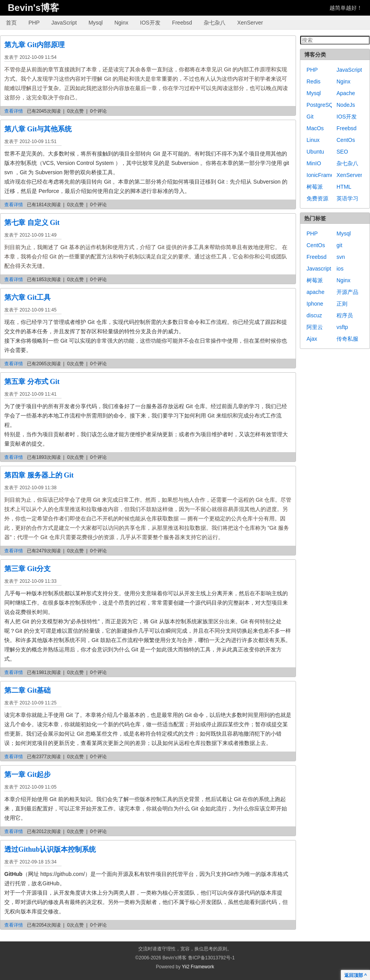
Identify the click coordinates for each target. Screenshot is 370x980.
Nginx (122, 23)
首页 (11, 23)
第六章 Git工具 (28, 297)
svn (341, 257)
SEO (342, 152)
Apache (346, 93)
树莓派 (315, 187)
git (339, 245)
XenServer (250, 23)
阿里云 (315, 327)
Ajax (312, 339)
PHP (34, 23)
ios (340, 269)
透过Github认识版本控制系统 (50, 849)
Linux (313, 140)
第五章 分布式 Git (32, 382)
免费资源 (317, 198)
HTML (344, 187)
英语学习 (347, 198)
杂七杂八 (215, 23)
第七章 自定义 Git (32, 223)
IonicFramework (326, 175)
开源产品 (347, 292)
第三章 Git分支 (28, 569)
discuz (314, 315)
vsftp (342, 327)
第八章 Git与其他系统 (38, 129)
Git (310, 117)
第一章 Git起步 (28, 775)
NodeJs (346, 105)
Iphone (315, 304)
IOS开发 (150, 23)
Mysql (96, 23)
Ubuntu (315, 152)
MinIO (314, 163)
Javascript (319, 269)
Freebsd (182, 23)
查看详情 (14, 111)
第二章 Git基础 (28, 690)
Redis (314, 81)
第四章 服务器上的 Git (39, 475)
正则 (342, 304)
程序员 (345, 315)
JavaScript (64, 23)
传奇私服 (347, 339)
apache (315, 292)
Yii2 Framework (198, 967)
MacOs (315, 128)
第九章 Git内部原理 (35, 45)
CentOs (346, 140)
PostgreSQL (321, 105)
